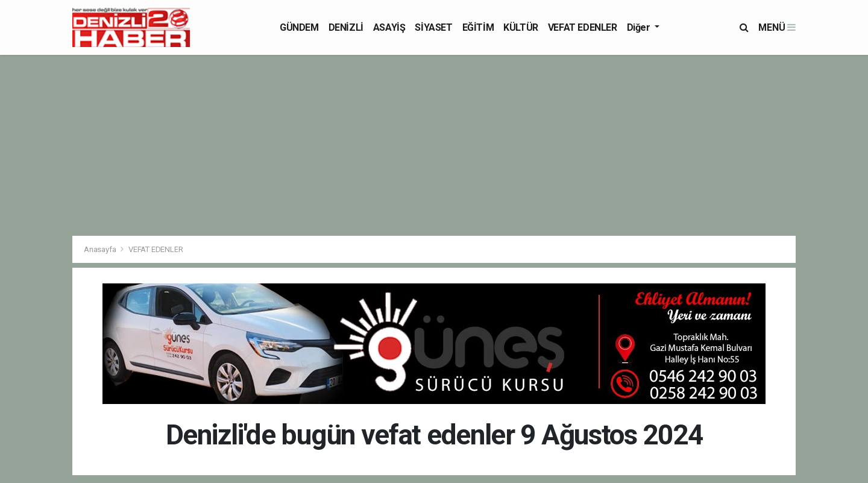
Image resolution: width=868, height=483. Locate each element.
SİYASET (433, 27)
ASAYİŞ (389, 27)
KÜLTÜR (521, 27)
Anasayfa (101, 249)
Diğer (640, 27)
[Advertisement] (434, 145)
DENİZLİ (346, 27)
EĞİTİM (478, 27)
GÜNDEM (299, 27)
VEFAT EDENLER (583, 27)
